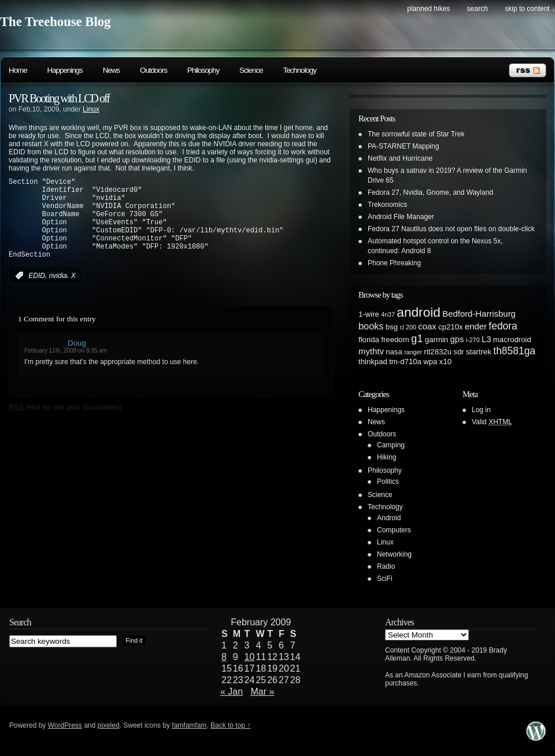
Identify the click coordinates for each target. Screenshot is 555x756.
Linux (91, 109)
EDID (37, 293)
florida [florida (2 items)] (369, 340)
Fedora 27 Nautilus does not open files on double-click (451, 229)
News (111, 70)
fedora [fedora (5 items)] (503, 326)
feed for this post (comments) (65, 425)
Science (251, 70)
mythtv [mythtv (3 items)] (371, 351)
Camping (391, 445)
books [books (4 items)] (371, 326)
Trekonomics (387, 205)
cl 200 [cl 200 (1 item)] (408, 327)
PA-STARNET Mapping (403, 146)
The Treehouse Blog (55, 22)
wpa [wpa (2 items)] (430, 362)
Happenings (65, 70)
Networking (394, 554)
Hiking (386, 457)
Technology (299, 70)
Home (18, 70)
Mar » (263, 692)
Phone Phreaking (394, 263)
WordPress (65, 725)
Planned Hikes (428, 9)
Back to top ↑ (230, 725)
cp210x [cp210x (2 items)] (451, 327)
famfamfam (189, 725)
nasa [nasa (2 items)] (394, 352)
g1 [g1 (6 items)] (417, 338)
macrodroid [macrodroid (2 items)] (512, 340)
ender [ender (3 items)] (476, 327)
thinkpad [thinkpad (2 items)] (373, 362)
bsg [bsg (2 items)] (392, 327)
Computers (394, 530)
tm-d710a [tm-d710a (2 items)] (405, 362)
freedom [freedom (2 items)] (395, 340)
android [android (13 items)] (419, 312)
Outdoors (153, 70)
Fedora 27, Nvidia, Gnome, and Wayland (430, 192)
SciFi (385, 579)
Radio (386, 566)
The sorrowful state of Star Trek (416, 134)
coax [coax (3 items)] (427, 327)
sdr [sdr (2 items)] (458, 352)
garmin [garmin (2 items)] (436, 340)
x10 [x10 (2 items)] (445, 362)
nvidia (58, 293)
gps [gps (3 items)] (457, 339)
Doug (77, 360)
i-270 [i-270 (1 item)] (473, 340)
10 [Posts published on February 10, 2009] (250, 657)
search (478, 9)
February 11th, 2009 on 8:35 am (66, 368)
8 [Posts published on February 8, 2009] (224, 657)
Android (389, 518)
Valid (492, 422)
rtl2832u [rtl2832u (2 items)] (438, 352)
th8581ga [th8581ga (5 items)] (514, 351)
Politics (388, 481)
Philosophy (203, 70)
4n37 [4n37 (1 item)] (388, 314)
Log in (481, 410)
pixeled (109, 725)
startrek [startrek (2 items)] (479, 352)
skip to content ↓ (530, 9)
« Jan (232, 692)
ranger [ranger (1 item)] (413, 352)
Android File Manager (401, 217)
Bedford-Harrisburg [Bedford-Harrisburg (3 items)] (479, 314)
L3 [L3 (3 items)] (486, 339)
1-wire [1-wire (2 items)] (369, 314)
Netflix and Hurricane (400, 158)
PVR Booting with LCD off (59, 98)
